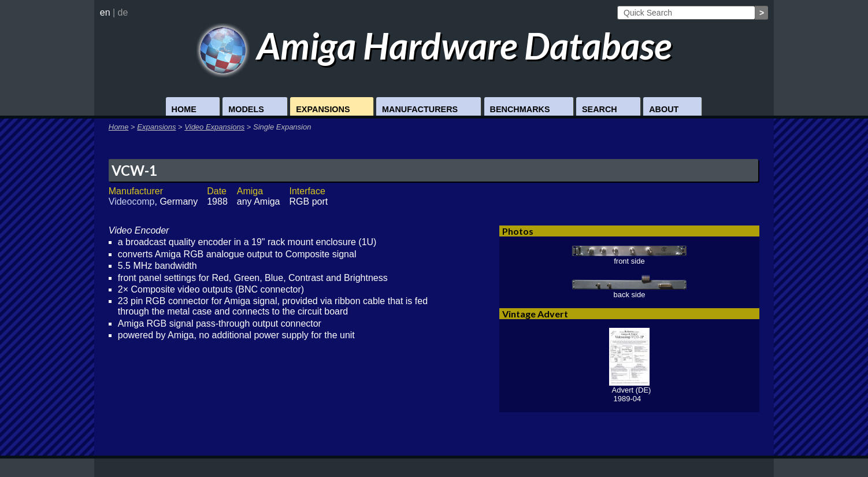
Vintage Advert (535, 314)
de (123, 12)
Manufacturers (420, 109)
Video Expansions (214, 127)
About (664, 109)
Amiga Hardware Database (434, 45)
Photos (518, 231)
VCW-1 (134, 170)
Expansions (323, 109)
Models (246, 109)
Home (184, 109)
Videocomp (132, 201)
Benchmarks (520, 109)
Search (600, 109)
